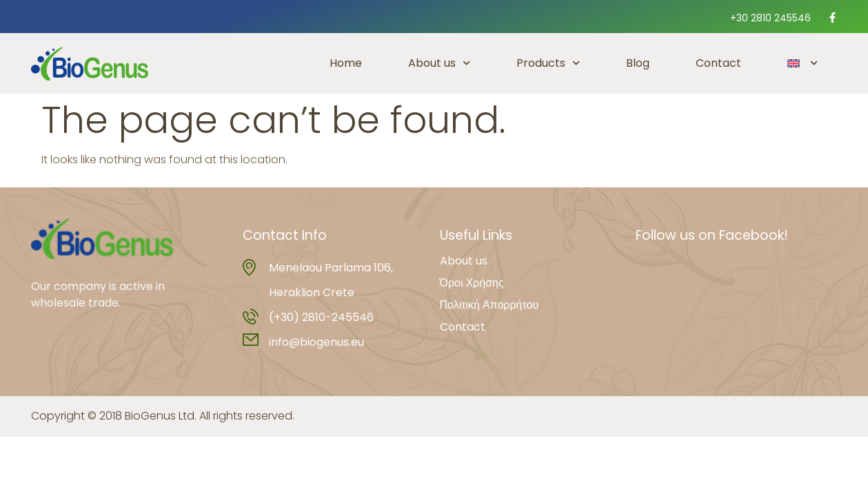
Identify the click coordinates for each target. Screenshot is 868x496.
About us (439, 63)
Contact (718, 63)
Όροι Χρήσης (472, 283)
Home (346, 63)
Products (548, 63)
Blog (638, 63)
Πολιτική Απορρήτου (489, 305)
